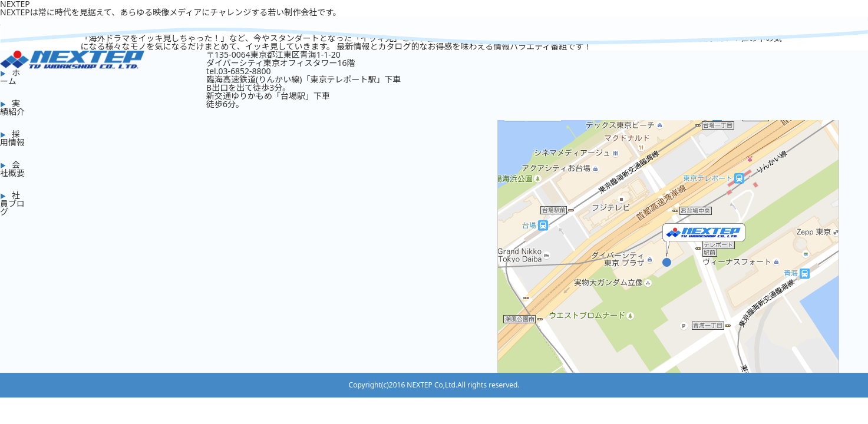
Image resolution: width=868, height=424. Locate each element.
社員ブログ (12, 203)
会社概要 (12, 169)
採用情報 (12, 138)
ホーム (10, 77)
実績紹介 (12, 107)
